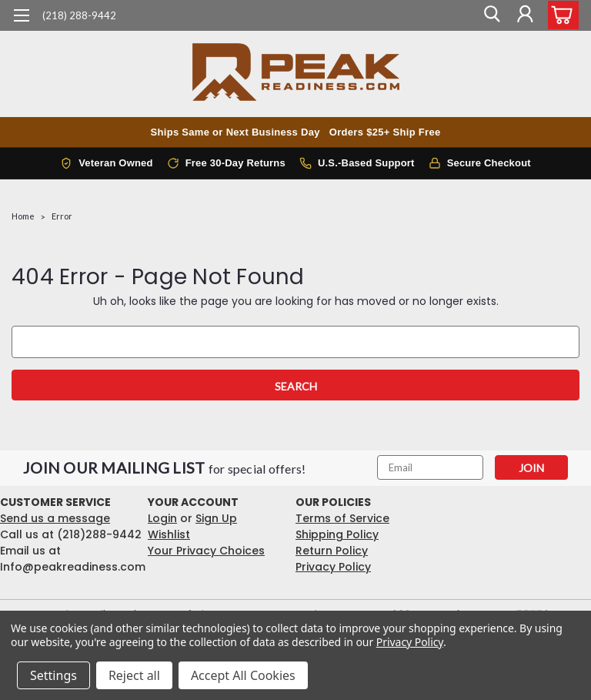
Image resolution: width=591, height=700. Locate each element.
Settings (53, 675)
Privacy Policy (333, 567)
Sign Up (216, 518)
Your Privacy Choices (206, 551)
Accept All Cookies (243, 675)
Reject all (134, 675)
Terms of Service (342, 518)
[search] (490, 15)
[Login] (525, 15)
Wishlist (169, 534)
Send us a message (55, 518)
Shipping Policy (337, 534)
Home (23, 216)
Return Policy (332, 551)
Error (62, 216)
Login (162, 518)
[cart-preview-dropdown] (560, 15)
